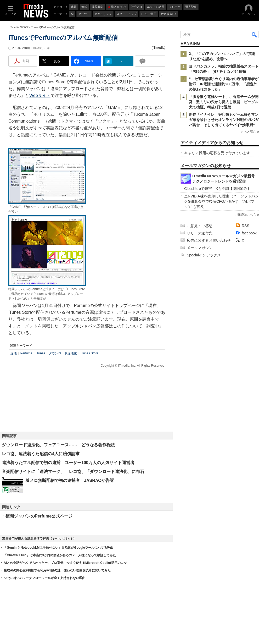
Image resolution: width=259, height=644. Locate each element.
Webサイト (40, 95)
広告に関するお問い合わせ (209, 240)
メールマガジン (200, 248)
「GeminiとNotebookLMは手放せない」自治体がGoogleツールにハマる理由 (58, 548)
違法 (14, 353)
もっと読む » (250, 132)
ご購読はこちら (245, 215)
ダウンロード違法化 (63, 353)
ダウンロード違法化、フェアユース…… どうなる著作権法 (58, 445)
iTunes (41, 353)
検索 (255, 35)
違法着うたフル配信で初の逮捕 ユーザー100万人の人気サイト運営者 (68, 463)
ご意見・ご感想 (200, 226)
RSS (246, 226)
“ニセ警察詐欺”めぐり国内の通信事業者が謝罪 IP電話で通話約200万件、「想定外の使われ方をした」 (224, 84)
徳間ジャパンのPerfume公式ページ (39, 516)
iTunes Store (89, 353)
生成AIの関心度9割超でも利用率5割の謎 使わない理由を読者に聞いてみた (57, 570)
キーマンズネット (63, 539)
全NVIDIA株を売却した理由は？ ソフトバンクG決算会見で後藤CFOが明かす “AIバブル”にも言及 (221, 201)
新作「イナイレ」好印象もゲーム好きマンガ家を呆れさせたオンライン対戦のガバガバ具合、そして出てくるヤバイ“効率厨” (224, 120)
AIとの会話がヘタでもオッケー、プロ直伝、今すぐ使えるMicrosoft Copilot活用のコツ (65, 563)
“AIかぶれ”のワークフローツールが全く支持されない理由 (44, 578)
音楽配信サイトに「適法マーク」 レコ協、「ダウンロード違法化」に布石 (73, 472)
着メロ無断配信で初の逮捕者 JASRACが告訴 (70, 480)
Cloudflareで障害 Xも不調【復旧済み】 (218, 189)
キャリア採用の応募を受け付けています (217, 153)
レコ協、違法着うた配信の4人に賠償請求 (41, 454)
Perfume (26, 353)
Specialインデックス (204, 255)
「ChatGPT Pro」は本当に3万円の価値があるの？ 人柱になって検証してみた (60, 555)
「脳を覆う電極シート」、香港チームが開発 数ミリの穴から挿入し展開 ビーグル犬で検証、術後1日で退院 (224, 102)
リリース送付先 (200, 233)
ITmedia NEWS (19, 27)
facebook (249, 233)
